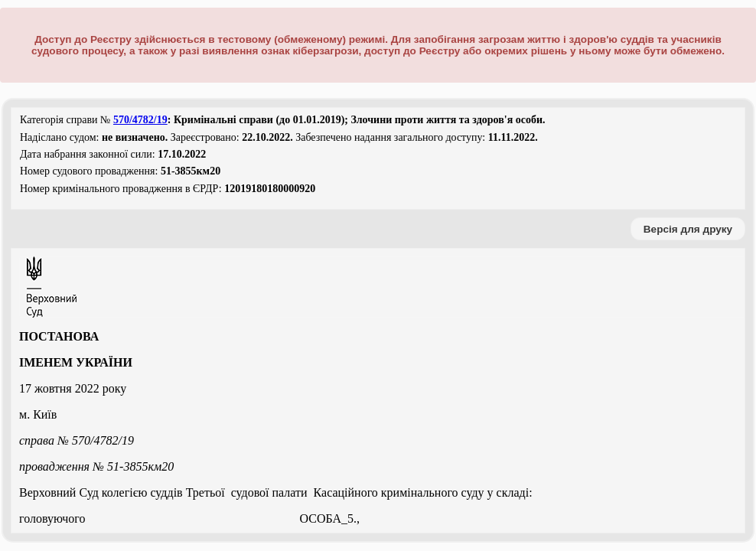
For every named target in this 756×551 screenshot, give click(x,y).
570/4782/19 (140, 120)
